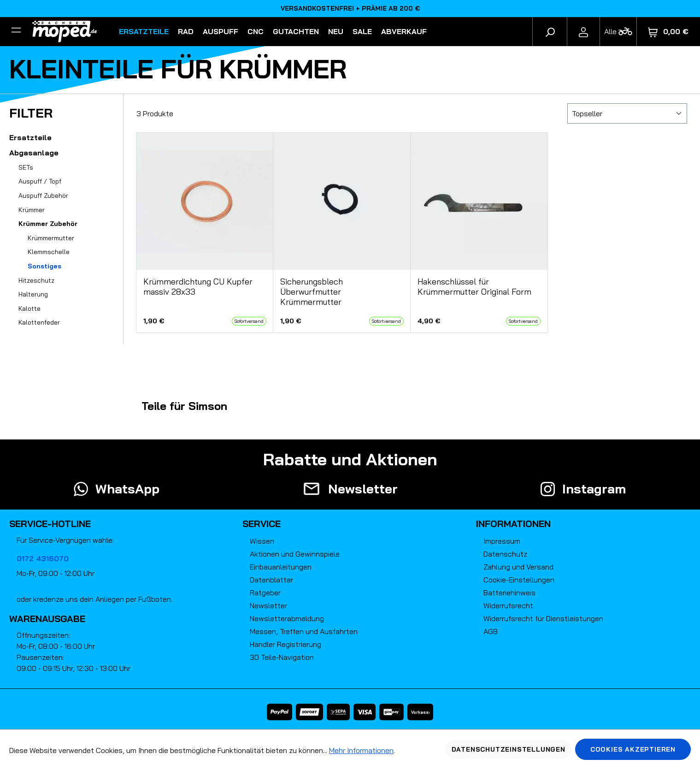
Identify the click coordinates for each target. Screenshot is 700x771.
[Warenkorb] (668, 32)
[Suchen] (550, 31)
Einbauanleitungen (281, 567)
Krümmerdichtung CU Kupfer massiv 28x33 (198, 287)
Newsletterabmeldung (287, 618)
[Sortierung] (627, 113)
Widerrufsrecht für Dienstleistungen (543, 618)
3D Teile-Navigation (282, 657)
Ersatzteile (30, 137)
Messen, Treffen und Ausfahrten (304, 631)
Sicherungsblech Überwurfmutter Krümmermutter (312, 292)
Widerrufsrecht (508, 605)
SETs (26, 167)
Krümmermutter (51, 238)
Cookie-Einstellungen (519, 580)
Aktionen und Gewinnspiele (295, 554)
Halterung (33, 294)
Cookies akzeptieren (633, 749)
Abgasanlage (34, 153)
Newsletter (268, 605)
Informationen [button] (513, 524)
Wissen (262, 541)
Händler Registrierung (285, 644)
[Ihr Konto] (583, 31)
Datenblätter (271, 580)
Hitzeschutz (36, 280)
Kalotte (29, 308)
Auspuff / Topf (40, 181)
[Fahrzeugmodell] (618, 32)
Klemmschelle (49, 252)
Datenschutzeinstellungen (509, 749)
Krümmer (32, 210)
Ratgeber (265, 593)
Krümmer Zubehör (48, 224)
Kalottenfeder (39, 322)
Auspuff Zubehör (43, 196)
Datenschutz (505, 554)
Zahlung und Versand (518, 567)
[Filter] (16, 31)
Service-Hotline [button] (50, 524)
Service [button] (262, 524)
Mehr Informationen (361, 750)
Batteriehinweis (509, 593)
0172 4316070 (43, 558)
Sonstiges (44, 266)
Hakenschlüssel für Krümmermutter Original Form (474, 287)
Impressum (502, 541)
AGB (491, 631)
